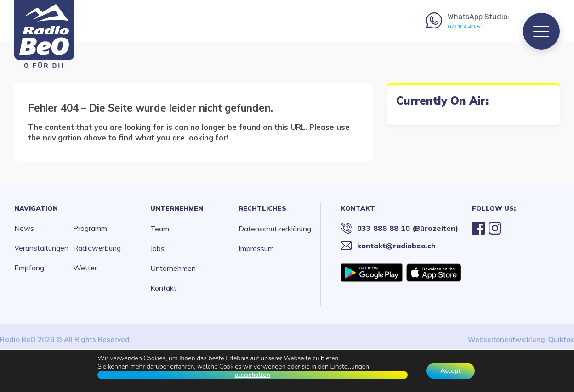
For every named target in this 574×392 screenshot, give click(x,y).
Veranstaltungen (41, 248)
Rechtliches (262, 208)
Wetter (85, 268)
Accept (451, 371)
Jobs (157, 248)
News (24, 228)
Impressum (256, 248)
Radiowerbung (97, 248)
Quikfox (561, 339)
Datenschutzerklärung (275, 229)
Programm (90, 228)
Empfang (29, 268)
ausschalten (253, 375)
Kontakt (163, 288)
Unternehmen (177, 208)
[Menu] (541, 31)
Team (160, 229)
